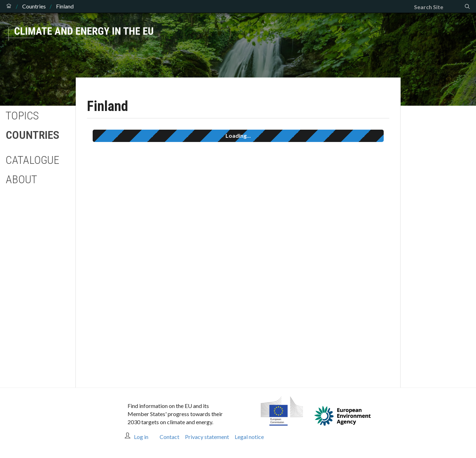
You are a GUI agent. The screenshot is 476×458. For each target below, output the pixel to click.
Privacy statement (207, 437)
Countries (34, 6)
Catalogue (32, 160)
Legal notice (249, 437)
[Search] (439, 7)
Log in (141, 437)
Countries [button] (32, 135)
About (21, 179)
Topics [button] (22, 116)
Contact (169, 437)
